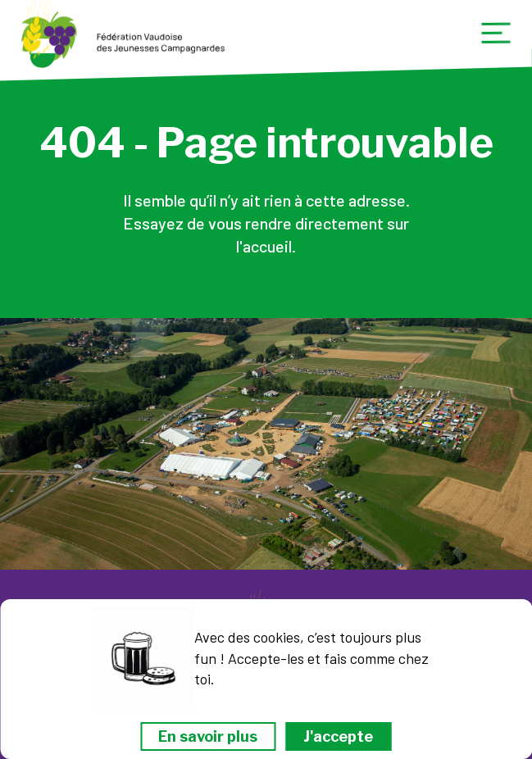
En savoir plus (208, 736)
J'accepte (338, 736)
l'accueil (264, 246)
